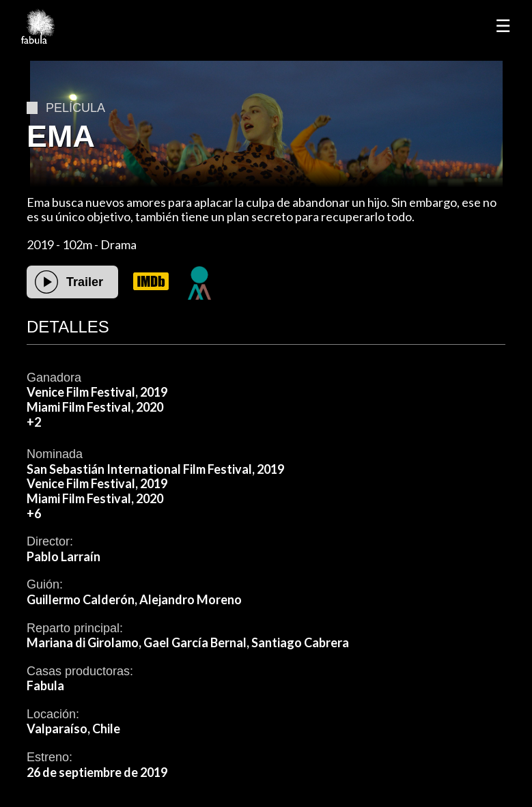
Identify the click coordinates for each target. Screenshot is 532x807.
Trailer (85, 282)
